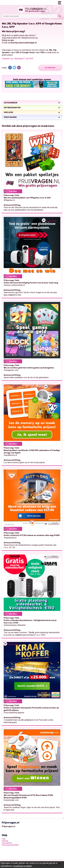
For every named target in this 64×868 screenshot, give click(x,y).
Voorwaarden (7, 843)
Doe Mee (13, 191)
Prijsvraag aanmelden (10, 845)
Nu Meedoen (50, 68)
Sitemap (5, 841)
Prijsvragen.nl (8, 50)
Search (60, 16)
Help (4, 839)
